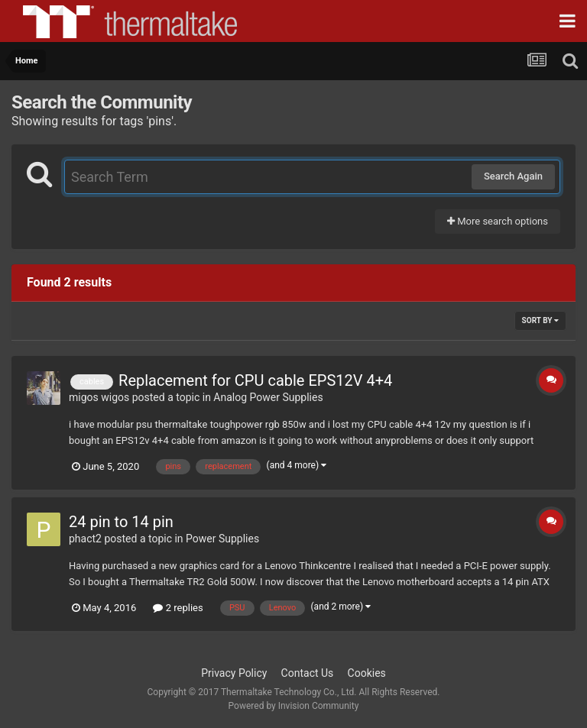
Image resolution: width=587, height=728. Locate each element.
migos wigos (99, 397)
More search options (498, 221)
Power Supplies (222, 539)
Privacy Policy (234, 673)
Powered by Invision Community (294, 706)
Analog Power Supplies (268, 397)
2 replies (178, 608)
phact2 (85, 539)
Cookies (367, 673)
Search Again (513, 176)
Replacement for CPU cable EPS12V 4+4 (255, 380)
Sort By (540, 320)
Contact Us (308, 673)
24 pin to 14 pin (121, 522)
